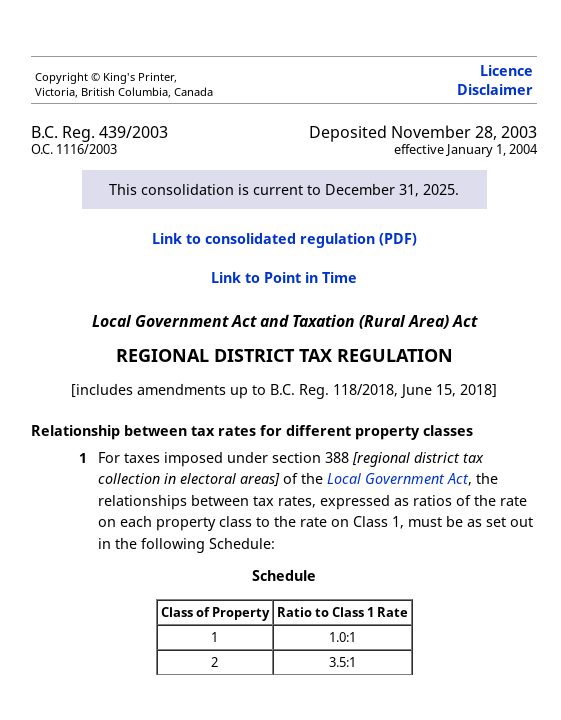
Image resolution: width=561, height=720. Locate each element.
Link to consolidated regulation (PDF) (284, 238)
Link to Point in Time (284, 277)
